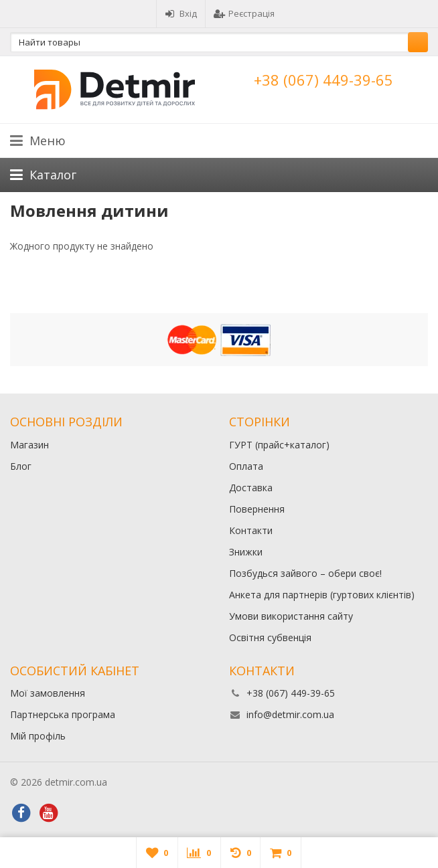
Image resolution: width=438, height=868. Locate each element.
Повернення (257, 509)
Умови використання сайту (291, 616)
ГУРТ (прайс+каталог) (279, 445)
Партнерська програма (63, 714)
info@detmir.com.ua (290, 714)
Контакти (251, 530)
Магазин (29, 445)
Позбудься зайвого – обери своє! (305, 573)
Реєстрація (244, 13)
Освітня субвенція (270, 637)
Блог (21, 466)
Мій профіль (38, 736)
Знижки (246, 552)
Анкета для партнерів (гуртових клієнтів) (322, 595)
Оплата (246, 466)
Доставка (251, 488)
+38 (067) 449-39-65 (323, 80)
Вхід (181, 13)
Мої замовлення (48, 693)
